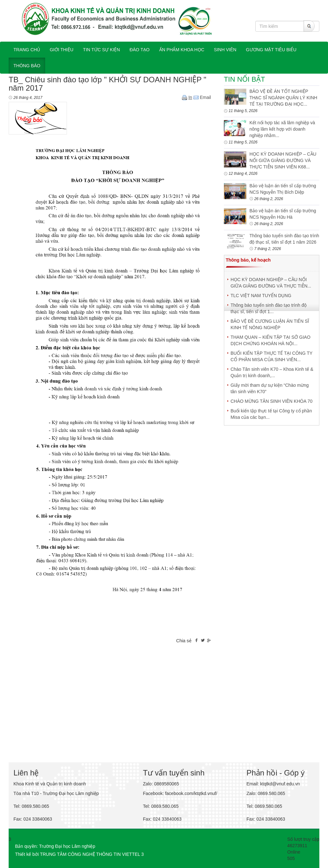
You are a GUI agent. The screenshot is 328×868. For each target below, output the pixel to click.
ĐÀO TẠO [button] (139, 50)
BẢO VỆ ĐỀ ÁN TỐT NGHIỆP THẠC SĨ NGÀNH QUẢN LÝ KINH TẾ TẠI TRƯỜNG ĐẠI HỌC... (283, 98)
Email (202, 97)
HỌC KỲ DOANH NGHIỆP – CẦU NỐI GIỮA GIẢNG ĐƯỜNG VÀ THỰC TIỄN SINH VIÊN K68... (283, 160)
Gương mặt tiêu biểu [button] (271, 50)
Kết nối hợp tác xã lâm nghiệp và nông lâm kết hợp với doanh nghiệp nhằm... (282, 129)
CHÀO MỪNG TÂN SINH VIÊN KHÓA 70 (272, 401)
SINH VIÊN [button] (225, 50)
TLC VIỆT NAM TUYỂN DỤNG (261, 296)
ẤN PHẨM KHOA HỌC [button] (182, 50)
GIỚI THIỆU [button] (61, 50)
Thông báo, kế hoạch (248, 260)
